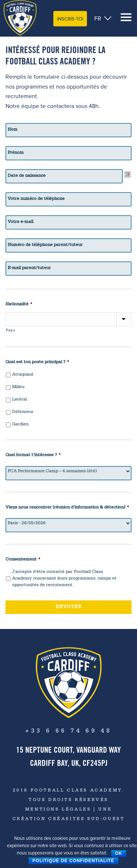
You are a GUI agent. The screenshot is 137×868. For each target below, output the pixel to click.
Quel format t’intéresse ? (33, 455)
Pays (11, 331)
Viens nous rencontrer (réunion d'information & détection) (67, 508)
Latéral (20, 400)
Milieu (18, 387)
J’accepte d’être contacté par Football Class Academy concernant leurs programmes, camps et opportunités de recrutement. (64, 579)
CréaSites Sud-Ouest (85, 819)
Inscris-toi (70, 19)
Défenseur (23, 412)
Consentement (23, 560)
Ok (119, 853)
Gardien (20, 425)
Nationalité (19, 305)
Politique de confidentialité (73, 861)
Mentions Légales (58, 810)
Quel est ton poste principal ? (37, 362)
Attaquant (23, 375)
